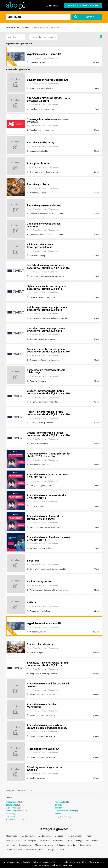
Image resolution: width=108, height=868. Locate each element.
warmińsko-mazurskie (65, 811)
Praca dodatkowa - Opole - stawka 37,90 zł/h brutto (47, 497)
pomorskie (11, 817)
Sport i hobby (86, 845)
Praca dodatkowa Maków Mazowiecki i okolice (42, 685)
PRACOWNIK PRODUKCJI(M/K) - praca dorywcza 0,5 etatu (45, 99)
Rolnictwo (11, 845)
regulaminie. (67, 865)
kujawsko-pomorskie (15, 819)
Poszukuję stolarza (38, 184)
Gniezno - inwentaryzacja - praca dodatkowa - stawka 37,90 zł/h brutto (48, 350)
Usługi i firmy (25, 845)
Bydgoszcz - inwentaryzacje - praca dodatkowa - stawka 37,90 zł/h (47, 664)
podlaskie (59, 808)
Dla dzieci (59, 836)
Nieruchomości (75, 836)
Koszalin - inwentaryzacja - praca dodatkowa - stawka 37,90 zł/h (46, 329)
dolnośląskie (11, 805)
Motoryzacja (12, 836)
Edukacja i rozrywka (66, 845)
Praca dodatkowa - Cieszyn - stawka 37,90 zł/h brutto (48, 476)
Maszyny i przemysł (44, 845)
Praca (28, 27)
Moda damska (28, 836)
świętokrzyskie (62, 817)
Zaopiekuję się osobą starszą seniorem (44, 225)
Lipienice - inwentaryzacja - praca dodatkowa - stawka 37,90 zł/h (46, 288)
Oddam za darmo (14, 850)
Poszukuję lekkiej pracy (40, 143)
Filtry (12, 37)
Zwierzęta (45, 841)
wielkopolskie (12, 808)
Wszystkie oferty (14, 27)
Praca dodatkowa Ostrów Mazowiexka (42, 706)
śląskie (9, 814)
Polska (9, 798)
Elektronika (58, 841)
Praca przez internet (39, 163)
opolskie (59, 805)
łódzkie (58, 814)
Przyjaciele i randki (57, 850)
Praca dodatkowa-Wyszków (43, 749)
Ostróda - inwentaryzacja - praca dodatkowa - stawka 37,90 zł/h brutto (48, 267)
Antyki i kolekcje (75, 841)
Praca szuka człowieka (40, 644)
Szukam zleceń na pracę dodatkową (48, 80)
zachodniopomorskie (15, 811)
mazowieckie (12, 802)
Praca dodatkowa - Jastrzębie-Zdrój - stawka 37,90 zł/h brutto (48, 455)
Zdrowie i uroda (13, 841)
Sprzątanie (33, 561)
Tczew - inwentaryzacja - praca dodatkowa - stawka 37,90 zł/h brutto (48, 413)
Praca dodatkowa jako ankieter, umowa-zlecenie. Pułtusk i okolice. (47, 727)
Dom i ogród (30, 841)
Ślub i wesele (92, 841)
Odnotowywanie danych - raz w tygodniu (45, 768)
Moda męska (45, 836)
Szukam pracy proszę (39, 582)
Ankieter (32, 602)
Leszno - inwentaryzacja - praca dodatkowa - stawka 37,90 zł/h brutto (48, 434)
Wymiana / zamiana (35, 850)
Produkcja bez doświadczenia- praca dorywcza (48, 120)
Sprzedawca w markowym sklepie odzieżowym (46, 371)
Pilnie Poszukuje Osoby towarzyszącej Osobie (40, 246)
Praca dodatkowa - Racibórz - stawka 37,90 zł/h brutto (48, 538)
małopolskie (60, 802)
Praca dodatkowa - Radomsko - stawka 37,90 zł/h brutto (45, 518)
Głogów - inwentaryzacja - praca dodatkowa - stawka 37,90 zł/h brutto (48, 392)
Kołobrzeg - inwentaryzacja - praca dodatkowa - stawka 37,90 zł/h (47, 308)
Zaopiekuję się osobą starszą (44, 205)
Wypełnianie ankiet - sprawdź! (44, 54)
